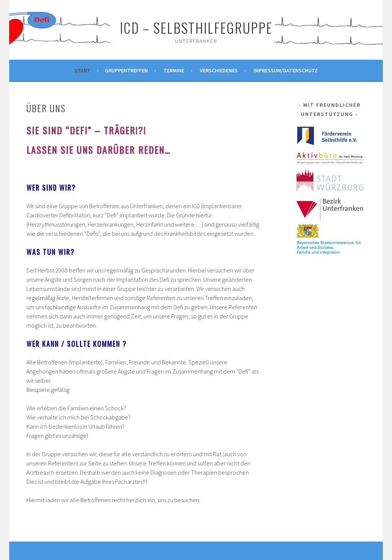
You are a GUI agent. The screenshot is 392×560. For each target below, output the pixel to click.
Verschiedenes (219, 70)
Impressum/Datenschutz (286, 70)
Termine (174, 70)
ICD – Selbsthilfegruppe (196, 27)
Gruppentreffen (126, 70)
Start (82, 70)
